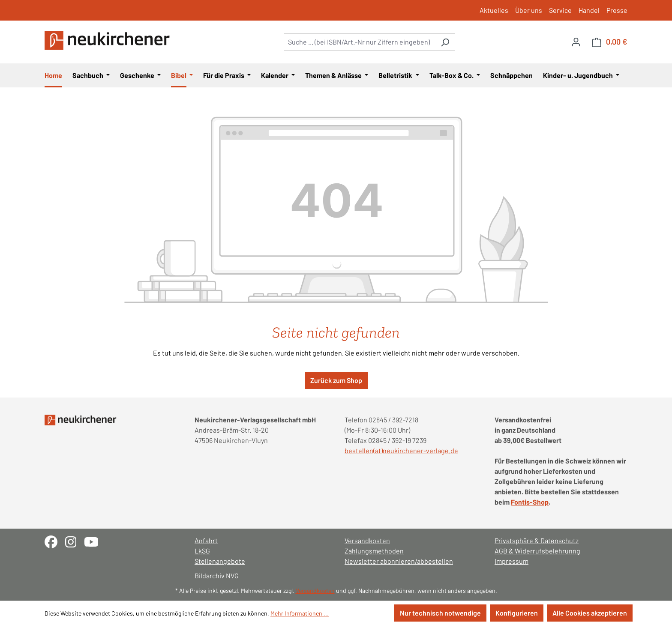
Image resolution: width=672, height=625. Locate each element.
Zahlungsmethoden (374, 551)
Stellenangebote (220, 561)
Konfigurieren (517, 613)
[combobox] (360, 42)
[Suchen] (445, 42)
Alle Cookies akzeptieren (590, 613)
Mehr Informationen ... (300, 613)
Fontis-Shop (530, 502)
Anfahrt (206, 540)
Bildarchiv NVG (217, 576)
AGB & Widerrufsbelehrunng (537, 551)
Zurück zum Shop (336, 380)
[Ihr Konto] (576, 42)
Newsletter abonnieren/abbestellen (399, 561)
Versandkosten (367, 540)
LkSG (202, 551)
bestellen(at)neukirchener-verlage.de (401, 450)
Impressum (511, 561)
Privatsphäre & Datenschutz (537, 540)
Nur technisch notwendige (440, 613)
